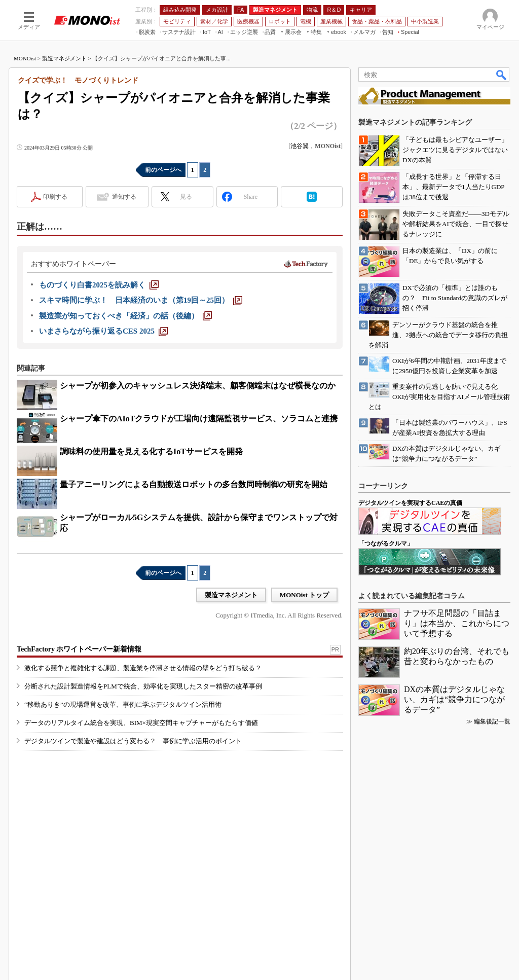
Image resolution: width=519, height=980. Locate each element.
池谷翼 (300, 146)
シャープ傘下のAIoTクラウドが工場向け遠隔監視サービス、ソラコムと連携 (199, 419)
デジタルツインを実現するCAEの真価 (410, 503)
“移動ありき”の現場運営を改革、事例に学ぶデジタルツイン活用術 (123, 704)
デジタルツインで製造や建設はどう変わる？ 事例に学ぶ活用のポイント (133, 741)
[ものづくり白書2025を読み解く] (99, 285)
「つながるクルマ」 (386, 543)
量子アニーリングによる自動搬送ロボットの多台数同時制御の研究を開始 (194, 484)
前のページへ (163, 170)
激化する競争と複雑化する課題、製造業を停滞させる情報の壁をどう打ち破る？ (143, 668)
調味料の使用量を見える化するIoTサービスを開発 (151, 451)
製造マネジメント (64, 58)
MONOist (25, 58)
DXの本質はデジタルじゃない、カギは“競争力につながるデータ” (454, 699)
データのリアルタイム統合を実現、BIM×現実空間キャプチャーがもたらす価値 (141, 723)
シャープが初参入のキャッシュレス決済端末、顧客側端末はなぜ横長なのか (198, 386)
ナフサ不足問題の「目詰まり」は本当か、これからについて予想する (457, 623)
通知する (124, 197)
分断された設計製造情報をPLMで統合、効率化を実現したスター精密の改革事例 (143, 686)
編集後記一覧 (492, 721)
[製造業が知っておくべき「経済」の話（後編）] (125, 316)
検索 (502, 75)
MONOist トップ (304, 595)
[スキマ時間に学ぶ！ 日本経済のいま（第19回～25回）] (141, 300)
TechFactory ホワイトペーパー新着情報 (79, 649)
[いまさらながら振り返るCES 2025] (103, 331)
